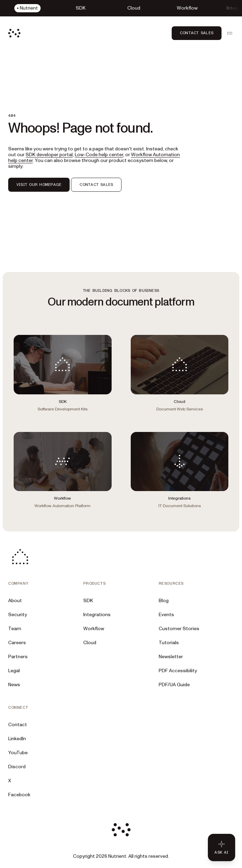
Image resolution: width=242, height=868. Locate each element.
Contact (18, 725)
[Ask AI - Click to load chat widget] (222, 847)
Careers (17, 643)
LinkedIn (17, 739)
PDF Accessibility (178, 671)
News (14, 685)
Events (166, 615)
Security (18, 615)
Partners (18, 657)
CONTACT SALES (96, 185)
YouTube (18, 753)
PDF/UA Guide (174, 685)
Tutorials (169, 643)
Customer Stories (179, 629)
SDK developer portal (49, 155)
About (15, 601)
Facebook (19, 795)
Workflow (94, 629)
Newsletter (171, 657)
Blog (164, 601)
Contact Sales (197, 33)
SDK (88, 601)
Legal (14, 671)
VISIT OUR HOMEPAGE (39, 185)
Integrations (97, 615)
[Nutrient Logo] (14, 33)
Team (15, 629)
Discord (17, 767)
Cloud (90, 643)
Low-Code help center (99, 155)
